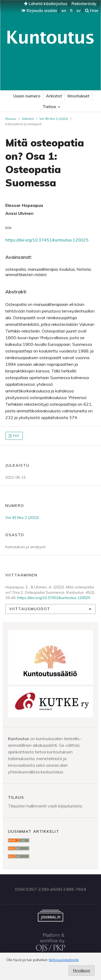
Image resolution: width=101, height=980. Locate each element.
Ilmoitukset (78, 96)
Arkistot (54, 96)
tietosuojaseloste (64, 960)
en (64, 10)
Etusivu (11, 119)
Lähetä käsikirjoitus (46, 3)
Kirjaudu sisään (39, 10)
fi (71, 10)
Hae (92, 10)
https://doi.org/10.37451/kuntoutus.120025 (47, 240)
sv (79, 10)
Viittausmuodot (30, 609)
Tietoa (50, 106)
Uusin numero (27, 96)
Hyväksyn (82, 970)
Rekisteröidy (84, 3)
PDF (16, 436)
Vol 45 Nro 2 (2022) (54, 119)
